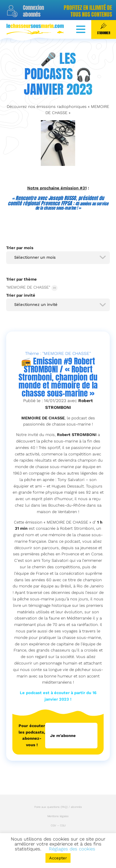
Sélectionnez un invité (36, 304)
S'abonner (104, 29)
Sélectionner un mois (35, 257)
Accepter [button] (58, 858)
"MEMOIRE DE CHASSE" (28, 287)
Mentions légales (58, 816)
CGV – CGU (58, 825)
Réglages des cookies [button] (72, 849)
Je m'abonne (63, 736)
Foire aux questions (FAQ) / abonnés (58, 807)
